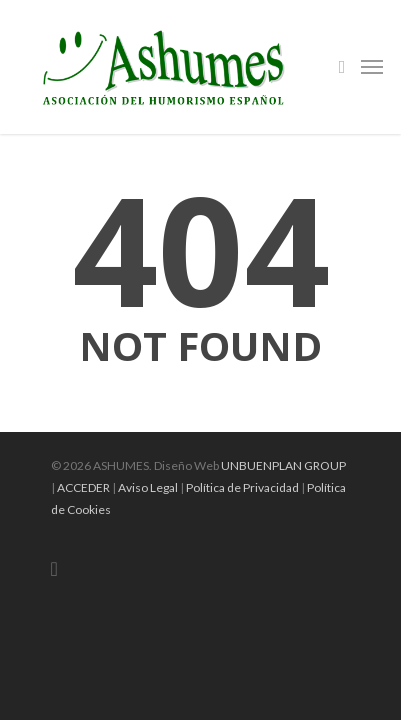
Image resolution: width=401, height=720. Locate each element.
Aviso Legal (148, 487)
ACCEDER (83, 487)
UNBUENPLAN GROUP (283, 465)
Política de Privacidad (242, 487)
